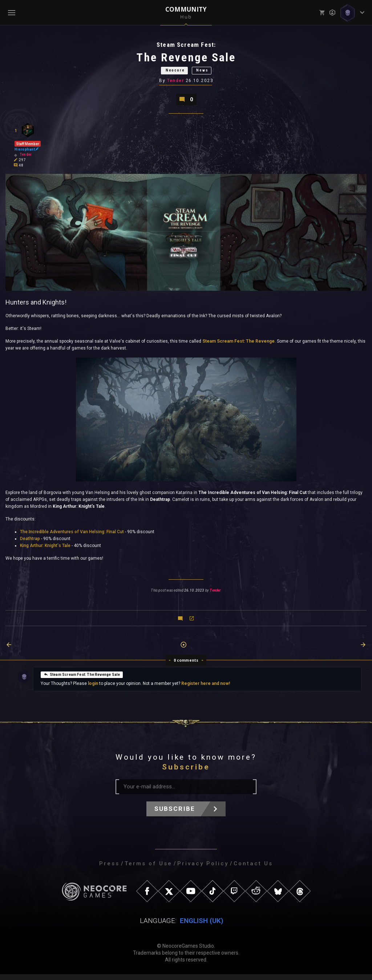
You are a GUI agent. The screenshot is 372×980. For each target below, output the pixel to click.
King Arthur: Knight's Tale (45, 551)
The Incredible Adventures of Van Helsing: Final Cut (72, 538)
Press (109, 869)
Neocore (172, 73)
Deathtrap (30, 544)
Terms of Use (148, 869)
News (209, 73)
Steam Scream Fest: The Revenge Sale (82, 680)
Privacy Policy (203, 869)
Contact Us (253, 869)
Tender (176, 85)
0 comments (186, 666)
